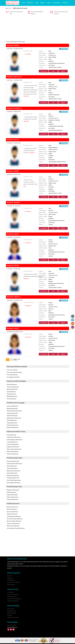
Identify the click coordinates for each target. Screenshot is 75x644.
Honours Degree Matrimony (14, 519)
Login (37, 3)
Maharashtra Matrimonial (13, 470)
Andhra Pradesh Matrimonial (14, 463)
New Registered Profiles (13, 377)
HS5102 (16, 266)
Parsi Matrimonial (11, 398)
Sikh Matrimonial (11, 394)
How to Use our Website (14, 580)
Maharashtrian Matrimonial (14, 417)
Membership (56, 3)
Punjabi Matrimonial (12, 415)
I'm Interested (64, 49)
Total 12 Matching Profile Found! (15, 42)
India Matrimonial (12, 434)
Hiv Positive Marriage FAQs (14, 596)
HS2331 (16, 297)
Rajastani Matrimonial (13, 427)
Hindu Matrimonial (12, 384)
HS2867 (16, 45)
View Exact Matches (12, 370)
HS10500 (17, 108)
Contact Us (65, 3)
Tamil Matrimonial (12, 420)
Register (43, 3)
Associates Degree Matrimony (15, 517)
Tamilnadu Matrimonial (13, 477)
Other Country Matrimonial (14, 448)
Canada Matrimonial (12, 441)
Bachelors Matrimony (12, 505)
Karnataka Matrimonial (13, 460)
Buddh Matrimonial (12, 396)
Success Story (11, 606)
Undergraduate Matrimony (14, 515)
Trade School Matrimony (13, 522)
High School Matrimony (13, 524)
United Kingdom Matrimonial (15, 439)
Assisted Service (12, 608)
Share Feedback (11, 578)
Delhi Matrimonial (12, 465)
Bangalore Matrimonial (13, 489)
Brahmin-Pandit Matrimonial (14, 410)
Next (15, 360)
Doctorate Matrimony (12, 510)
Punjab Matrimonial (12, 472)
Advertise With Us (12, 610)
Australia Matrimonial (13, 444)
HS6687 (16, 171)
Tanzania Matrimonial (13, 453)
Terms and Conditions (13, 592)
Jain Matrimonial (11, 391)
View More (28, 54)
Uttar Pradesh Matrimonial (14, 479)
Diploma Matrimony (12, 512)
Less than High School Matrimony (16, 526)
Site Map (10, 612)
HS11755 (17, 77)
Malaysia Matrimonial (13, 451)
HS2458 (16, 203)
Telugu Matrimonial (12, 422)
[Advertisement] (37, 28)
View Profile (43, 71)
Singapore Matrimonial (13, 446)
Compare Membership (13, 598)
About (49, 3)
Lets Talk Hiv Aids (12, 622)
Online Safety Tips (12, 594)
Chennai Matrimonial (12, 498)
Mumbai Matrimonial (12, 496)
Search (30, 3)
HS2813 (16, 234)
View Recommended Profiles (14, 372)
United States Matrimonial (14, 437)
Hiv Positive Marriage (33, 641)
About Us (10, 574)
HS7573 (16, 140)
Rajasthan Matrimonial (13, 474)
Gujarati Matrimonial (12, 413)
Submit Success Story (13, 615)
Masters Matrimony (12, 508)
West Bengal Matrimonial (13, 481)
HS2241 (16, 328)
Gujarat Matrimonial (12, 467)
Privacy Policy (11, 590)
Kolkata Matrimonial (12, 493)
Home (24, 3)
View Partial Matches (12, 375)
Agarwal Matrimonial (12, 406)
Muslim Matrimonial (12, 389)
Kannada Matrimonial (12, 424)
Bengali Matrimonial (12, 408)
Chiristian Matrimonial (13, 387)
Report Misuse (11, 582)
